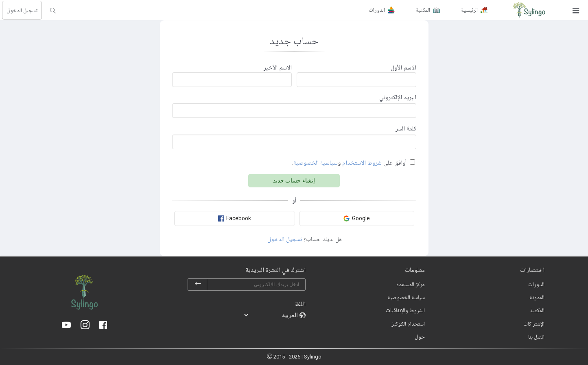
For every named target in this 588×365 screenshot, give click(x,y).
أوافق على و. (349, 163)
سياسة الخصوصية (406, 297)
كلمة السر (406, 128)
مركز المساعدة (411, 284)
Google (356, 218)
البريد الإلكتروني (398, 97)
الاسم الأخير (278, 67)
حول (420, 337)
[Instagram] (85, 326)
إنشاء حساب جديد (294, 180)
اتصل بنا (536, 337)
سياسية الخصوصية (316, 163)
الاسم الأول (403, 67)
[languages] (271, 315)
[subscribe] (198, 285)
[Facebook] (103, 326)
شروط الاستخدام (362, 163)
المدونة (537, 297)
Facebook (235, 218)
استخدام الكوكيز (408, 324)
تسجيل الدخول (22, 10)
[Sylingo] (529, 10)
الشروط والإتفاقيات (405, 310)
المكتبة (537, 310)
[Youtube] (66, 326)
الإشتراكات (534, 324)
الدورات (536, 284)
